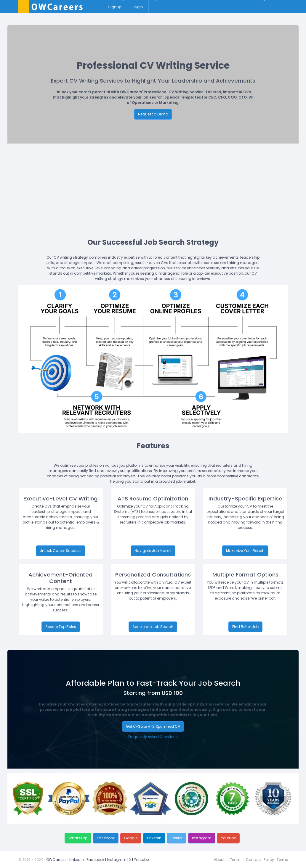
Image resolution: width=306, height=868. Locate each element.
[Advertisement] (157, 188)
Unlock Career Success (61, 551)
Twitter (177, 838)
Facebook (106, 838)
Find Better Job (245, 627)
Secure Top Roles (61, 627)
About (219, 860)
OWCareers (56, 860)
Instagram (202, 838)
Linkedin (154, 838)
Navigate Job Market (153, 551)
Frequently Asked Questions (153, 737)
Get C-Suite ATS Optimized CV (153, 726)
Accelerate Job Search (153, 627)
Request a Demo (153, 114)
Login (138, 7)
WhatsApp (78, 838)
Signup (115, 7)
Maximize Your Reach (245, 551)
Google (131, 838)
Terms (282, 860)
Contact (253, 860)
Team (235, 860)
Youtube (228, 838)
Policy (269, 860)
